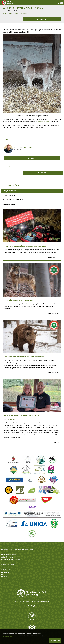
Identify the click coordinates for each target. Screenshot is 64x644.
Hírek (9, 13)
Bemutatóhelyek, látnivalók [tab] (13, 200)
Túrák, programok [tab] (9, 195)
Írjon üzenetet (32, 158)
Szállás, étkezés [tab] (9, 204)
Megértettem (55, 640)
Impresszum (45, 601)
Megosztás (42, 19)
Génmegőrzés (9, 167)
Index (4, 13)
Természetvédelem (20, 167)
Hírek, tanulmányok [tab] (10, 191)
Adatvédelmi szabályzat (7, 636)
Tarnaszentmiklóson (43, 122)
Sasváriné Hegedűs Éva (25, 147)
